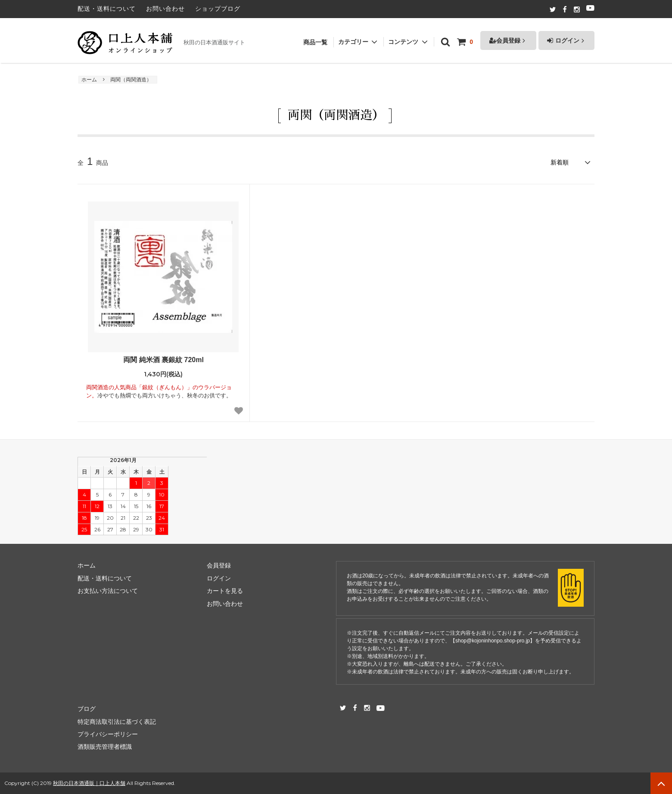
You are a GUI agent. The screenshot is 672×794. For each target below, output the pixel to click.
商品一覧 (315, 38)
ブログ (87, 709)
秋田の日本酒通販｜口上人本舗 (89, 783)
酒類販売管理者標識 (105, 747)
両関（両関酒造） (131, 80)
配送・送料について (107, 9)
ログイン (566, 36)
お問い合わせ (165, 9)
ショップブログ (218, 9)
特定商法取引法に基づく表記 (117, 722)
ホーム (89, 80)
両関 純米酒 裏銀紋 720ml (163, 360)
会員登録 (508, 36)
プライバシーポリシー (108, 734)
